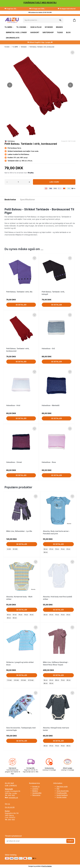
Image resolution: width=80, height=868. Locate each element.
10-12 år (15, 549)
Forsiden (7, 47)
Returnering (36, 795)
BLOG (68, 32)
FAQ (58, 789)
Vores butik (9, 789)
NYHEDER (49, 27)
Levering (35, 789)
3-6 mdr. (16, 680)
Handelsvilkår (37, 793)
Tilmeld (70, 841)
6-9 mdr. (23, 680)
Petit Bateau (11, 141)
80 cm (69, 680)
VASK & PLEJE (36, 27)
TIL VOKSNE (22, 27)
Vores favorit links (63, 791)
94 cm (46, 552)
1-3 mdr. (9, 680)
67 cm (51, 549)
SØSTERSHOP (48, 32)
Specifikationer (27, 200)
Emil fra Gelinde (47, 866)
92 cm (51, 683)
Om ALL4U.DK (10, 807)
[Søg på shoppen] (60, 20)
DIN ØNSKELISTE (13, 38)
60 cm (46, 549)
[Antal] (18, 182)
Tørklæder (24, 47)
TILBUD (60, 32)
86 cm (9, 618)
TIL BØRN (9, 27)
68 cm (57, 680)
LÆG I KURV (54, 182)
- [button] (7, 182)
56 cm (46, 680)
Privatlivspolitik (62, 793)
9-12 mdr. (31, 680)
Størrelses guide (62, 787)
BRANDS (59, 27)
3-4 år (9, 549)
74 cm (63, 549)
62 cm (51, 680)
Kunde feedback (62, 795)
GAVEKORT (35, 32)
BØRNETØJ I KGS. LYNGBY (17, 32)
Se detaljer (21, 305)
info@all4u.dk (13, 798)
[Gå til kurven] (73, 20)
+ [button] (29, 182)
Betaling (35, 791)
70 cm (57, 549)
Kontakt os (36, 787)
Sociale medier (62, 797)
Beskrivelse (10, 200)
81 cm (68, 549)
